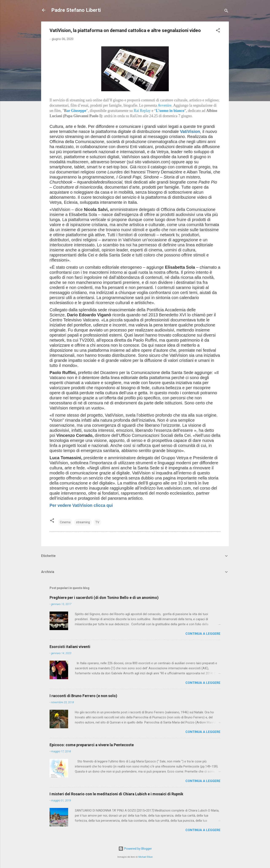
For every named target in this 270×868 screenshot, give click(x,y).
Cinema (65, 522)
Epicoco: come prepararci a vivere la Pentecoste (92, 745)
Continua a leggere (203, 634)
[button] (218, 31)
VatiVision (190, 131)
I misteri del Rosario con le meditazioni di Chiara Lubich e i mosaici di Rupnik (116, 794)
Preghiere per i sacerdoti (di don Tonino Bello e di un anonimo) (104, 598)
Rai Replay (142, 111)
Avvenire (165, 105)
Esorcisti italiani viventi (70, 647)
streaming (83, 522)
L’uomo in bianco (170, 111)
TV (97, 522)
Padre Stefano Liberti (76, 10)
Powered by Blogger (135, 849)
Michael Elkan (146, 857)
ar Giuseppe (76, 111)
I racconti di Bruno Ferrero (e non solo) (83, 696)
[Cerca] (226, 11)
